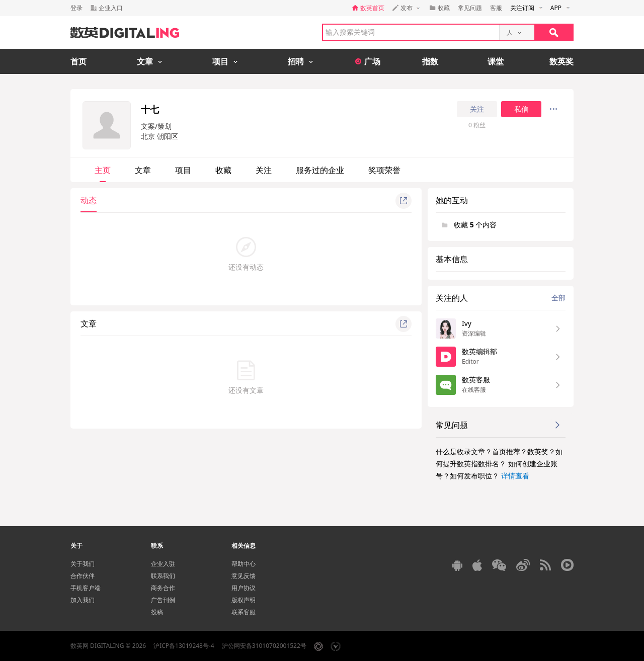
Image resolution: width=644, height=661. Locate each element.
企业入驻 (163, 564)
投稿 (157, 612)
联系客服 (244, 612)
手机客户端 (86, 588)
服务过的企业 (320, 170)
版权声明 (244, 600)
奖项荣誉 (384, 170)
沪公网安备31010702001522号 (264, 646)
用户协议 (244, 588)
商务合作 (163, 588)
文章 (143, 170)
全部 (558, 298)
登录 (76, 8)
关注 (477, 109)
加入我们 (83, 600)
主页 (103, 170)
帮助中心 (244, 564)
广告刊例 (163, 600)
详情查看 (515, 476)
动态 (89, 200)
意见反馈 (244, 576)
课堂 (496, 61)
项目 (183, 170)
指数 (430, 61)
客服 (496, 8)
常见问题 (470, 8)
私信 (521, 109)
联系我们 (163, 576)
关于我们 (83, 564)
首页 (78, 61)
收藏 (223, 170)
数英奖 (561, 61)
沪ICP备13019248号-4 (184, 646)
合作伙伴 (83, 576)
